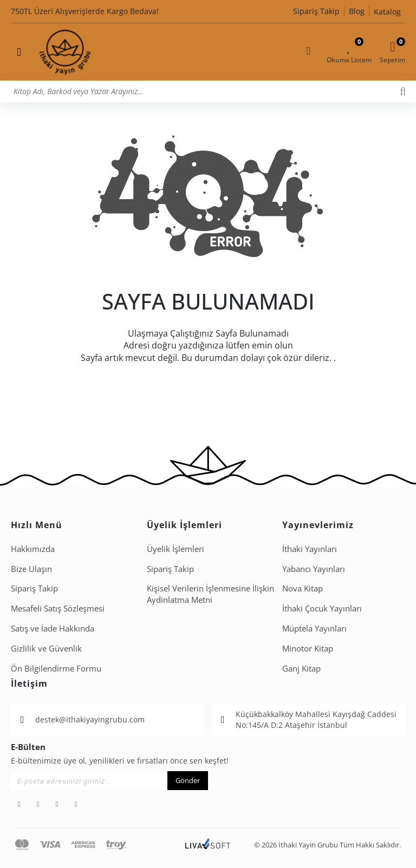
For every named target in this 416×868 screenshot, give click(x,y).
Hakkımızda (33, 549)
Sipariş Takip (316, 11)
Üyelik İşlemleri (175, 549)
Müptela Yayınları (314, 628)
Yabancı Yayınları (314, 569)
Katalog (387, 12)
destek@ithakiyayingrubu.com (90, 719)
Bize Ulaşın (31, 569)
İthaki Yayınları (310, 549)
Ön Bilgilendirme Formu (56, 668)
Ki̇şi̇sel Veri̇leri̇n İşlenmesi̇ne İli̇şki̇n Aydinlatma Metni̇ (210, 594)
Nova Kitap (303, 588)
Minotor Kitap (308, 648)
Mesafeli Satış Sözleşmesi (58, 608)
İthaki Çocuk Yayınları (322, 608)
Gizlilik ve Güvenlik (46, 648)
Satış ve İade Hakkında (53, 628)
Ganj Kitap (301, 668)
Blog (357, 11)
